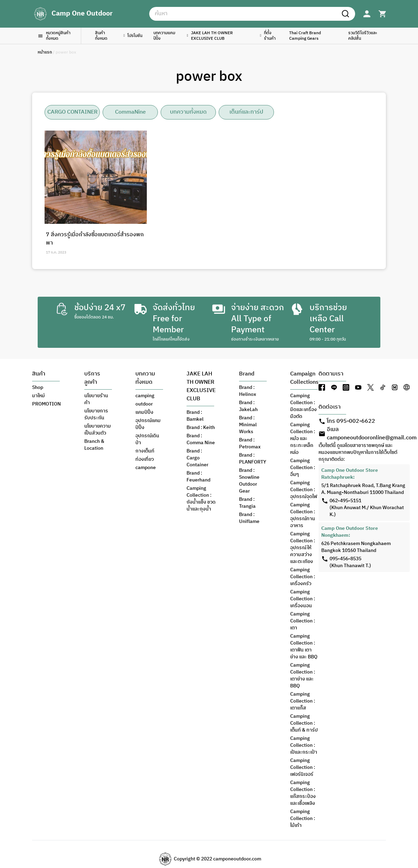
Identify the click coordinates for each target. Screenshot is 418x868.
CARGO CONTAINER (72, 112)
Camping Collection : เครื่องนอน (303, 599)
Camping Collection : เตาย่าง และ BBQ (303, 676)
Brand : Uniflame (249, 518)
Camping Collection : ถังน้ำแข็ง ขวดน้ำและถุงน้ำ (201, 499)
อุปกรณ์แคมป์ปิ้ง (148, 424)
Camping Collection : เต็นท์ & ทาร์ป (304, 723)
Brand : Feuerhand (198, 477)
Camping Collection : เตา (303, 621)
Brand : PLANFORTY (253, 459)
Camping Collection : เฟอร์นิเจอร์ (303, 767)
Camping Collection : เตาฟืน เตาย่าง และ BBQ (304, 647)
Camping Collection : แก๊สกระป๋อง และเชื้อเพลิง (303, 793)
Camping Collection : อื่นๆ (303, 468)
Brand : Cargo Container (197, 458)
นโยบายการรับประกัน (96, 414)
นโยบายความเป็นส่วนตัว (98, 430)
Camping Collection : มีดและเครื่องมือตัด (303, 406)
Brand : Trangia (247, 503)
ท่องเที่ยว (145, 459)
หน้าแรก (45, 53)
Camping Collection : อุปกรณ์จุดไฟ (304, 490)
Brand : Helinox (248, 391)
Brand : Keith (201, 428)
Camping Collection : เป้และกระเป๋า (304, 745)
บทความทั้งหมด (188, 112)
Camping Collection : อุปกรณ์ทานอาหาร (303, 515)
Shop (38, 388)
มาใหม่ (39, 396)
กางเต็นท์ (145, 451)
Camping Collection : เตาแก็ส (303, 701)
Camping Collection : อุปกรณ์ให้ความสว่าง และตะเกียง (303, 548)
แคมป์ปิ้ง (144, 412)
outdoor (144, 404)
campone (146, 468)
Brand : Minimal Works (248, 425)
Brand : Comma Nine (201, 439)
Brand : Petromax (250, 443)
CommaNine (130, 112)
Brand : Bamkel (195, 416)
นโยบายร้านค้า (96, 399)
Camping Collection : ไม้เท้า (303, 819)
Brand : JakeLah (248, 406)
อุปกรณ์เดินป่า (147, 439)
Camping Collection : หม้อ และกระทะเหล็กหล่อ (303, 439)
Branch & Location (94, 445)
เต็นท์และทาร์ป (246, 112)
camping (145, 396)
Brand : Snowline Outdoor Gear (249, 481)
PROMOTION (46, 404)
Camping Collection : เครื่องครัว (303, 577)
